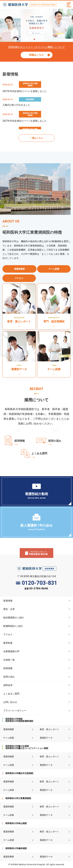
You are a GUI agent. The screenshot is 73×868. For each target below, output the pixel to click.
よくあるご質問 (11, 694)
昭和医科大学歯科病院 (16, 848)
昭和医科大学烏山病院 (16, 823)
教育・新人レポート (49, 729)
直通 (36, 589)
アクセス (8, 634)
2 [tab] (36, 39)
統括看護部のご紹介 (14, 618)
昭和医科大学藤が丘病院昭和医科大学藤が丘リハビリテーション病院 (27, 747)
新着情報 (8, 601)
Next (70, 25)
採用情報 (20, 441)
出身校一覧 (9, 660)
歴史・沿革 (9, 609)
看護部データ (46, 738)
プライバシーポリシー (15, 711)
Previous (2, 25)
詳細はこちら (36, 55)
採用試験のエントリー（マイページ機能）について (37, 47)
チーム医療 (9, 738)
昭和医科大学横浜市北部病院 (19, 773)
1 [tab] (34, 39)
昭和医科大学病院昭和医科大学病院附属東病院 (19, 720)
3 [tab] (39, 39)
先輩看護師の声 (11, 651)
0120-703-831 (37, 583)
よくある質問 (39, 453)
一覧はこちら (36, 138)
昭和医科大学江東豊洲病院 (18, 798)
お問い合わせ (10, 702)
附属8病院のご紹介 (13, 626)
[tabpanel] (36, 25)
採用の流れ (55, 441)
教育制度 (8, 643)
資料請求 (8, 685)
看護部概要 (9, 729)
